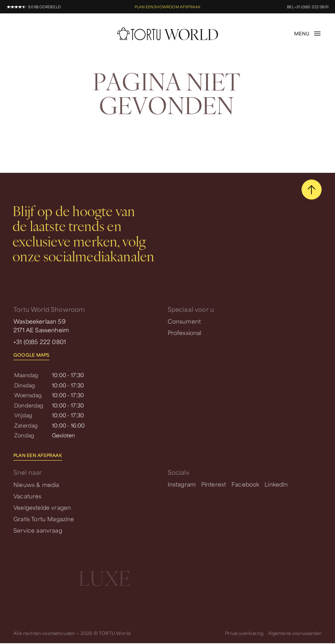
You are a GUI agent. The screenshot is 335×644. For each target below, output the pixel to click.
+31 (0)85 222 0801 (40, 341)
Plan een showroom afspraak (167, 6)
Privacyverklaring (244, 633)
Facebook (245, 484)
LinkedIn (276, 484)
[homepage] (168, 34)
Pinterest (214, 484)
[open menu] (308, 34)
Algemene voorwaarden (295, 633)
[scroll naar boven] (312, 190)
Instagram (182, 484)
